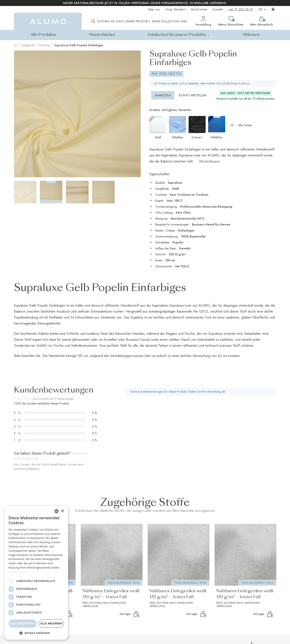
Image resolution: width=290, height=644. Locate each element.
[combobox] (56, 511)
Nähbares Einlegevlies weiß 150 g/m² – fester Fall (112, 599)
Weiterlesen (209, 162)
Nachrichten (199, 9)
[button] (36, 633)
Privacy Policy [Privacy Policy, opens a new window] (17, 572)
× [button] (62, 511)
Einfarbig (45, 45)
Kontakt (218, 9)
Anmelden (163, 95)
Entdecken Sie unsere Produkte (179, 35)
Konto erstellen (193, 95)
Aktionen (251, 35)
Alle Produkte (43, 35)
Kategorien (28, 45)
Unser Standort (175, 9)
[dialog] (36, 573)
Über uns (154, 9)
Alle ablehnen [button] (51, 623)
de (263, 9)
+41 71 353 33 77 (241, 9)
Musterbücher (102, 35)
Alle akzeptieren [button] (23, 623)
